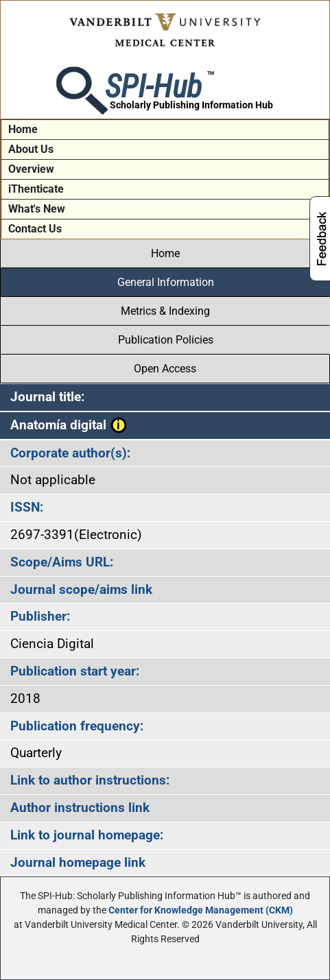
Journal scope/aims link (81, 589)
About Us (31, 149)
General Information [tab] (166, 282)
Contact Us (35, 229)
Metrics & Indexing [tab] (165, 311)
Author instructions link (80, 808)
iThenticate (36, 189)
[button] (119, 425)
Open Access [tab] (165, 369)
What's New (37, 209)
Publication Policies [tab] (166, 340)
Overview (31, 169)
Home (23, 129)
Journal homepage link (78, 862)
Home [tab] (165, 253)
